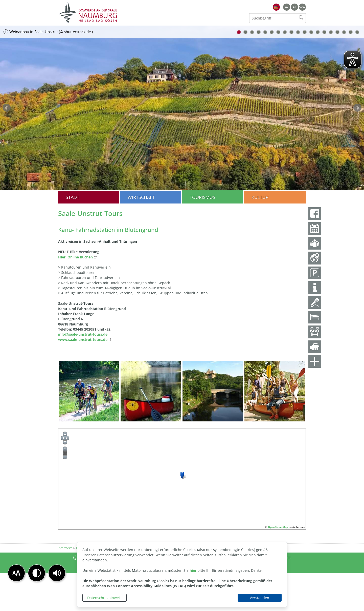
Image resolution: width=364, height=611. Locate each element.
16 (337, 32)
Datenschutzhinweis (104, 598)
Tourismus (202, 197)
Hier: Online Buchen (75, 257)
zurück (7, 108)
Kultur (260, 197)
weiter (357, 108)
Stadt (73, 197)
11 (305, 32)
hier (193, 570)
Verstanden (259, 598)
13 (318, 32)
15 (331, 32)
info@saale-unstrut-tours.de (83, 334)
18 (351, 32)
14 (324, 32)
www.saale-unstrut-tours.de (83, 340)
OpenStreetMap (278, 527)
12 (311, 32)
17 (344, 32)
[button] (57, 573)
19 (357, 32)
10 (298, 32)
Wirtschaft (141, 197)
